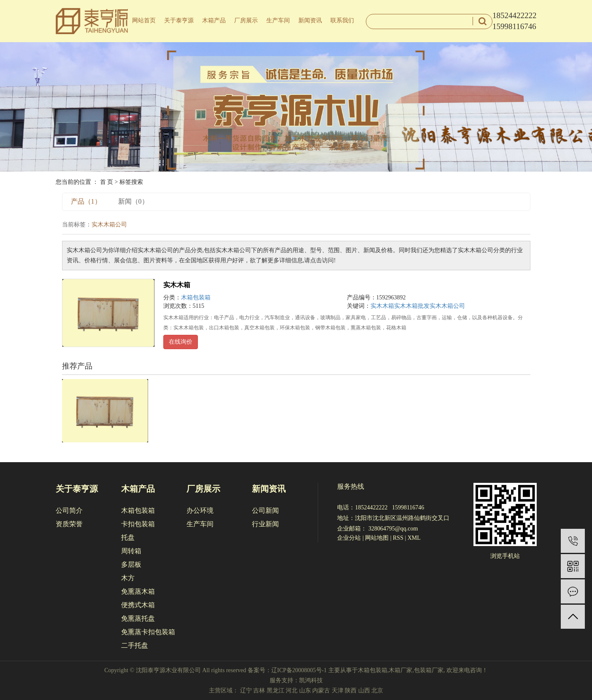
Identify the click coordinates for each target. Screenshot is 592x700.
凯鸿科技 (311, 680)
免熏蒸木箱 (138, 591)
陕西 (351, 691)
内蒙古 (321, 691)
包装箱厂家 (429, 670)
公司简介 (69, 510)
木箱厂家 (400, 670)
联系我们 (342, 20)
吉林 (259, 691)
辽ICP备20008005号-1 (299, 670)
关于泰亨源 (179, 20)
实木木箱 (177, 285)
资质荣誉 (69, 524)
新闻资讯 (310, 20)
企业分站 (349, 538)
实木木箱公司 (447, 306)
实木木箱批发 (412, 306)
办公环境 (200, 510)
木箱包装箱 (196, 297)
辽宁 (246, 691)
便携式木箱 (138, 605)
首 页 (107, 182)
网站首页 (144, 20)
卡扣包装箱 (138, 524)
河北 (292, 691)
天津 (338, 691)
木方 (128, 578)
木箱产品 (214, 20)
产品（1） (86, 201)
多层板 (131, 564)
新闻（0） (133, 201)
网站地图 (377, 538)
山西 (364, 691)
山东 (305, 691)
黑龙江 (276, 691)
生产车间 (278, 20)
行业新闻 (265, 524)
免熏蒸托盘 (138, 618)
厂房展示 (246, 20)
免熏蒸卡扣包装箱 (148, 632)
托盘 (128, 537)
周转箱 (131, 551)
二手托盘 (135, 645)
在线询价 (181, 342)
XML (414, 538)
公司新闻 (265, 510)
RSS (398, 538)
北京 (377, 691)
